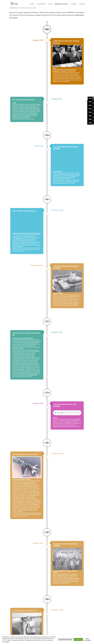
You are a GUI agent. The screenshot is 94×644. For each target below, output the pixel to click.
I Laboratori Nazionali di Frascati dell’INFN (66, 161)
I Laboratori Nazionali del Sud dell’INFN (65, 418)
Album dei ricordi (61, 4)
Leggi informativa (87, 639)
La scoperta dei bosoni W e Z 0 (25, 624)
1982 (90, 119)
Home (32, 4)
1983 (90, 123)
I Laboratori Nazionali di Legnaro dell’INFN (66, 280)
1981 (90, 116)
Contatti (82, 4)
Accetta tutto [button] (78, 639)
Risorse (74, 4)
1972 (90, 109)
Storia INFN (41, 4)
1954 (90, 102)
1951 (90, 98)
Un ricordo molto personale (23, 113)
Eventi (50, 4)
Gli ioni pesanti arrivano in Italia (25, 467)
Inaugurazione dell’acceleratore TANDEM (65, 558)
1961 (90, 105)
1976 (90, 112)
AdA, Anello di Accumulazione (25, 224)
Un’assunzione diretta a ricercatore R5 (26, 347)
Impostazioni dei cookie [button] (65, 639)
